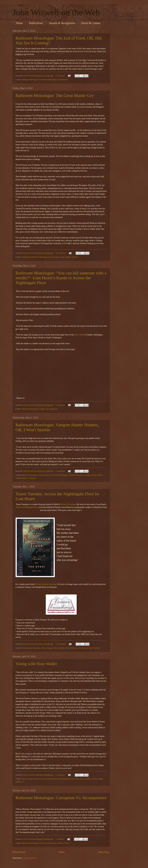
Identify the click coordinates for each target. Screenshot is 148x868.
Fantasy (51, 257)
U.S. (23, 782)
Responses (54, 409)
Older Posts (104, 852)
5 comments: (60, 76)
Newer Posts (19, 852)
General (42, 409)
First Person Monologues (48, 80)
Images (49, 648)
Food (60, 80)
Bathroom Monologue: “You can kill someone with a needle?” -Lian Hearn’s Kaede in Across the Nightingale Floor (61, 278)
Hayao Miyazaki (45, 779)
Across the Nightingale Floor (27, 507)
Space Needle (80, 335)
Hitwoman (80, 475)
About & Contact (91, 23)
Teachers (75, 257)
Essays (24, 779)
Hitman (72, 475)
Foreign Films (33, 779)
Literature (62, 648)
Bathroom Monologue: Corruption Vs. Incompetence (61, 798)
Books (44, 648)
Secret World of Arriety (89, 779)
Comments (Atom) (30, 858)
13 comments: (61, 644)
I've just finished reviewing (46, 584)
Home (20, 23)
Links (55, 648)
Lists (63, 257)
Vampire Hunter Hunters (93, 475)
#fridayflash (26, 257)
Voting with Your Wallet (36, 664)
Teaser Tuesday (94, 648)
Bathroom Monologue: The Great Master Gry (55, 95)
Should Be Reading (68, 504)
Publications (36, 23)
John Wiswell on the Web (56, 12)
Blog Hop (37, 648)
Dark (40, 475)
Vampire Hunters (22, 478)
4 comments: (60, 405)
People (68, 257)
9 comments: (60, 775)
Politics (67, 843)
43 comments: (61, 253)
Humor (65, 80)
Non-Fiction (83, 648)
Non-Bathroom (72, 648)
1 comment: (60, 839)
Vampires (32, 478)
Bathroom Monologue (30, 80)
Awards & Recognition (62, 23)
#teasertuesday (27, 648)
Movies (55, 779)
